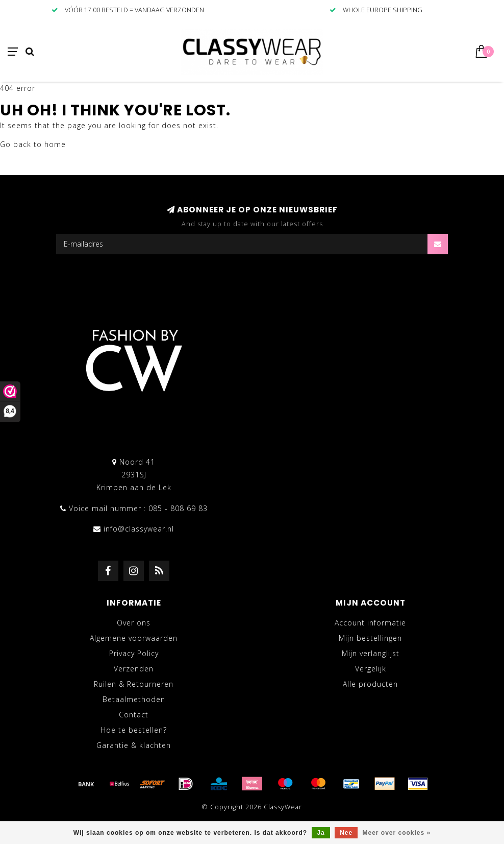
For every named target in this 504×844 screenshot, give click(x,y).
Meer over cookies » (397, 833)
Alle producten (370, 684)
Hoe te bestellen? (134, 730)
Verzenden (134, 669)
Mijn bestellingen (370, 638)
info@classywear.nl (139, 529)
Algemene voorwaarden (134, 638)
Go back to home (33, 144)
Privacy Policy (134, 653)
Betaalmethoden (134, 699)
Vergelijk (371, 669)
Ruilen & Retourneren (134, 684)
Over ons (134, 623)
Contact (134, 715)
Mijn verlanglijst (371, 653)
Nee (346, 833)
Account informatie (370, 623)
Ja (321, 833)
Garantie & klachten (134, 745)
